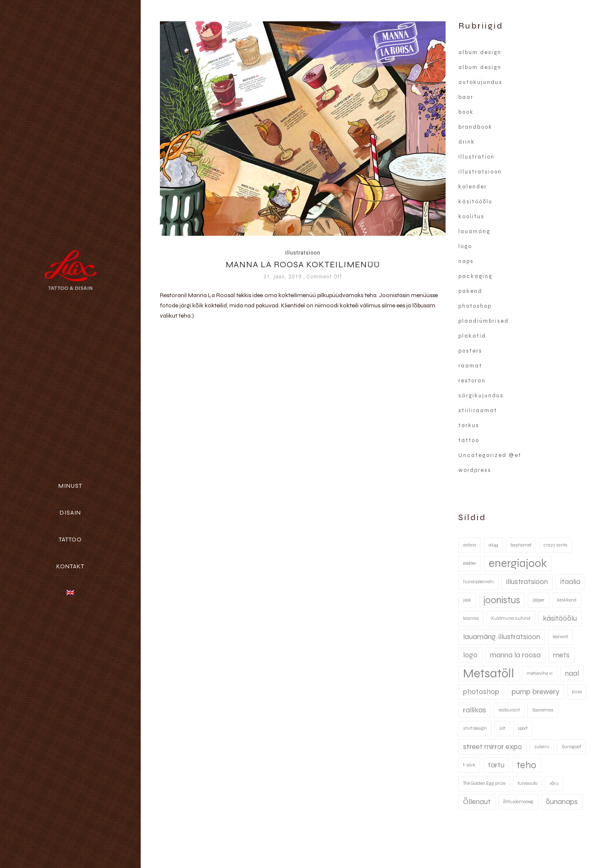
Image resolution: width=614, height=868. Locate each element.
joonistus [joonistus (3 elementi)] (502, 600)
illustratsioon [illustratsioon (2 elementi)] (527, 582)
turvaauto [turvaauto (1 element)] (527, 783)
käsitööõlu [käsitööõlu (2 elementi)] (560, 618)
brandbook (475, 127)
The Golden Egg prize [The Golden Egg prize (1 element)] (484, 783)
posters (470, 351)
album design (480, 52)
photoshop (475, 306)
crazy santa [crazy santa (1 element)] (556, 545)
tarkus (469, 425)
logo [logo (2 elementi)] (470, 655)
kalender (473, 187)
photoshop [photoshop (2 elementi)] (481, 692)
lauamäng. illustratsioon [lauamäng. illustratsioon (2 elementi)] (502, 637)
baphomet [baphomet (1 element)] (521, 545)
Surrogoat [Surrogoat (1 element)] (571, 747)
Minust (70, 486)
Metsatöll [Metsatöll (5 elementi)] (489, 673)
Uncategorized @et (490, 455)
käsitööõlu (475, 202)
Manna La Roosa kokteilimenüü (303, 265)
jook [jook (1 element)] (467, 600)
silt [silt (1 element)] (502, 728)
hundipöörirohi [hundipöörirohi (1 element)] (478, 582)
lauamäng (474, 231)
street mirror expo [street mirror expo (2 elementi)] (492, 747)
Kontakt (70, 566)
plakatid (472, 336)
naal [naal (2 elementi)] (572, 673)
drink (467, 142)
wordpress (475, 470)
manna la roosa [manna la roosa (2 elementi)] (515, 655)
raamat (470, 366)
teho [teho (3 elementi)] (527, 765)
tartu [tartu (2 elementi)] (496, 765)
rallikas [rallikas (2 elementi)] (475, 710)
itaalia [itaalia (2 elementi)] (570, 582)
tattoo (469, 440)
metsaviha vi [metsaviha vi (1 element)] (540, 673)
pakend (470, 291)
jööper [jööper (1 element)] (539, 600)
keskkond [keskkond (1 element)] (567, 600)
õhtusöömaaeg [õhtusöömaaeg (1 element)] (518, 802)
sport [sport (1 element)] (523, 728)
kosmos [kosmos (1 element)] (471, 618)
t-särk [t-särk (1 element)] (469, 765)
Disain (70, 513)
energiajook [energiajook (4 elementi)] (518, 563)
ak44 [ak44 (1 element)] (493, 545)
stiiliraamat (478, 411)
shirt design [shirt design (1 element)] (475, 728)
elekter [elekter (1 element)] (470, 563)
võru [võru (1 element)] (554, 783)
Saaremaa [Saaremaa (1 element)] (543, 710)
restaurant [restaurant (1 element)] (509, 710)
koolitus (471, 217)
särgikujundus (481, 396)
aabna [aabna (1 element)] (470, 545)
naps (466, 261)
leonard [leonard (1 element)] (560, 637)
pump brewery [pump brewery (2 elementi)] (536, 692)
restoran (472, 381)
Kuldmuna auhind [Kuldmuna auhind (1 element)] (511, 618)
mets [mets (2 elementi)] (561, 655)
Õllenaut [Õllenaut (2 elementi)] (477, 802)
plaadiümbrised (484, 321)
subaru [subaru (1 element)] (542, 747)
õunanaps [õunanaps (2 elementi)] (562, 802)
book (466, 112)
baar (466, 97)
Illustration (476, 157)
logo (465, 246)
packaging (475, 276)
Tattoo (70, 540)
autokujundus (480, 82)
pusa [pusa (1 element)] (577, 692)
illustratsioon (303, 253)
